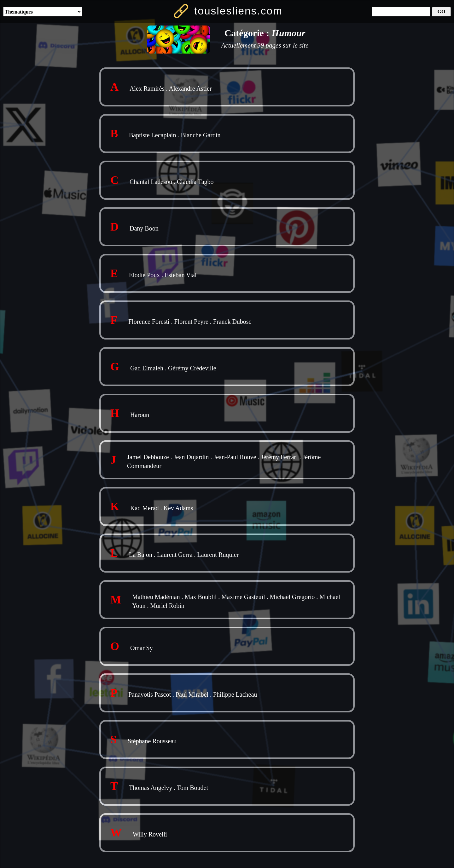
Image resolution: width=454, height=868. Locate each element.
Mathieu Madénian (156, 597)
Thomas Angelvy (151, 788)
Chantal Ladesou (151, 182)
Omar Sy (142, 648)
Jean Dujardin (191, 457)
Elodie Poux (144, 275)
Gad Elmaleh (147, 368)
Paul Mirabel (192, 694)
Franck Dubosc (232, 322)
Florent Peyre (191, 322)
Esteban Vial (180, 275)
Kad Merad (145, 508)
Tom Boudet (192, 788)
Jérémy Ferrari (279, 457)
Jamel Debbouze (148, 457)
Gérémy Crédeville (192, 368)
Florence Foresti (149, 322)
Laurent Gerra (175, 555)
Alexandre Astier (190, 89)
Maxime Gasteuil (243, 597)
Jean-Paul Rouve (235, 457)
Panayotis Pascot (150, 694)
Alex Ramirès (147, 89)
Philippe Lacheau (235, 694)
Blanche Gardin (201, 135)
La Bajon (141, 555)
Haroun (140, 415)
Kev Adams (178, 508)
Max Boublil (201, 597)
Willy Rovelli (150, 834)
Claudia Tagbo (195, 182)
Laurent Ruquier (218, 555)
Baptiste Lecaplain (152, 135)
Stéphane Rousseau (152, 741)
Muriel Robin (167, 606)
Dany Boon (144, 228)
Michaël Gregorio (292, 597)
